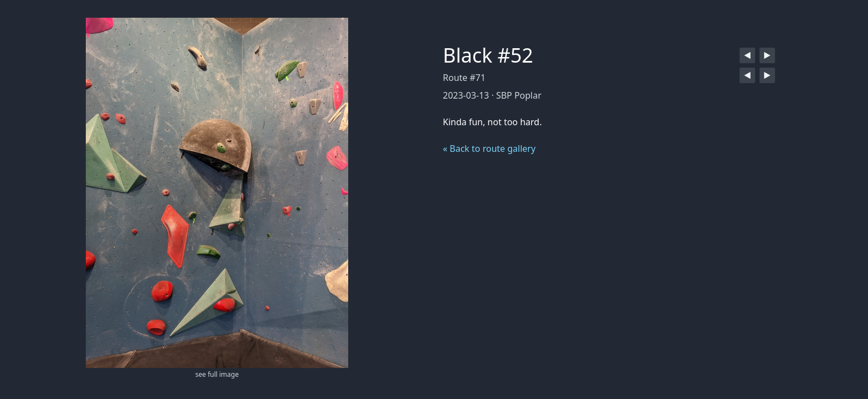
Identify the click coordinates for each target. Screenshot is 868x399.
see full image (217, 374)
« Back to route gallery (489, 149)
